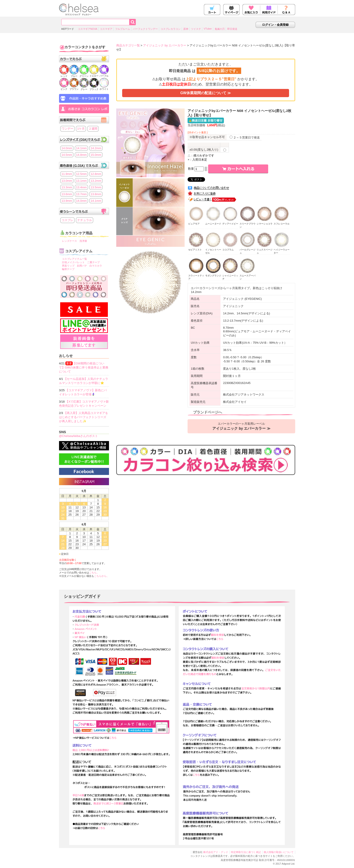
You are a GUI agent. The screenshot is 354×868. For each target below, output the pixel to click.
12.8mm (96, 174)
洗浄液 (83, 241)
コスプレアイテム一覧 (74, 259)
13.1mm (81, 181)
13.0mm (67, 181)
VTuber (208, 29)
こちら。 (94, 573)
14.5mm (67, 155)
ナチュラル (85, 220)
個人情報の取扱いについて (279, 852)
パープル (104, 74)
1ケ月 (81, 129)
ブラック (94, 88)
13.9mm (67, 201)
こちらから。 (101, 576)
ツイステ (196, 29)
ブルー (74, 75)
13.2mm (96, 181)
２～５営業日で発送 (245, 138)
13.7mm (81, 194)
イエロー (94, 74)
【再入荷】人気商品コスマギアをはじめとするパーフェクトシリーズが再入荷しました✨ (84, 417)
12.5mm (81, 174)
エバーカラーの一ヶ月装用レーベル (241, 426)
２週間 (93, 129)
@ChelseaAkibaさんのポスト (78, 436)
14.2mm (96, 148)
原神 (186, 29)
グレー (84, 88)
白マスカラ (96, 266)
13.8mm (96, 194)
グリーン (84, 75)
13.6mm (67, 194)
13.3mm (67, 187)
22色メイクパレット (73, 262)
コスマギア (106, 29)
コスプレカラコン (171, 29)
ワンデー (67, 129)
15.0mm (96, 155)
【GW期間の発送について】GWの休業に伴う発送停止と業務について (84, 367)
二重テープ (93, 262)
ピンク (64, 88)
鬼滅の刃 (220, 29)
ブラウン (74, 88)
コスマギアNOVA (88, 29)
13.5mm (96, 187)
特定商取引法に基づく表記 (246, 852)
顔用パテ (82, 266)
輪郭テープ (68, 269)
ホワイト (104, 88)
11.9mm (67, 174)
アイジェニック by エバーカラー (165, 45)
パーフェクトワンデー (145, 29)
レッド (64, 75)
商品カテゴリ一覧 (128, 45)
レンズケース (69, 241)
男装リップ (68, 266)
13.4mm (81, 187)
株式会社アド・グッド (216, 852)
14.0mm (67, 148)
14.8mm (81, 155)
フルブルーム (123, 29)
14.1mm (81, 148)
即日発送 (232, 29)
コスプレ (67, 220)
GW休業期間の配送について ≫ (206, 93)
